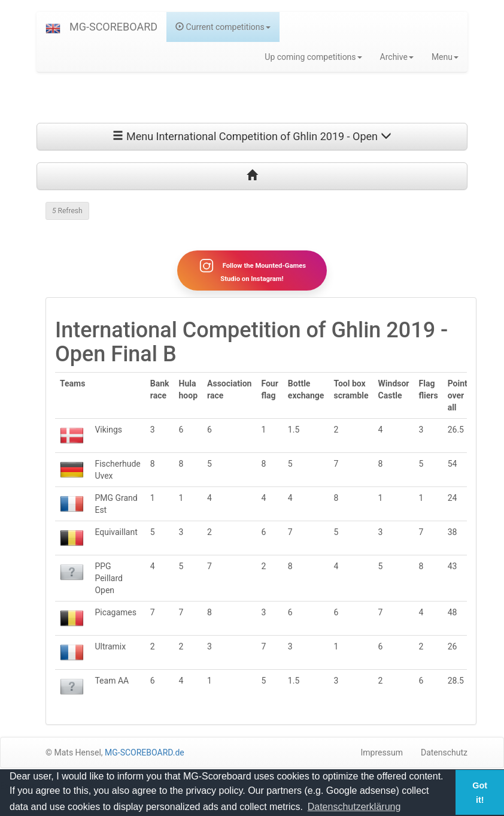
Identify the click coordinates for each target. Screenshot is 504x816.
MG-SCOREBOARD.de (145, 752)
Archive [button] (397, 57)
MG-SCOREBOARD (113, 27)
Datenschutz (444, 752)
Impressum (382, 752)
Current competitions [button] (223, 27)
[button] (53, 27)
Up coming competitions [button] (313, 57)
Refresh (67, 211)
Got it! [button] (480, 793)
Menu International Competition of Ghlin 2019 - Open (252, 136)
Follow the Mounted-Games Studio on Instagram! (252, 270)
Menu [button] (445, 57)
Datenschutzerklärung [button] (354, 807)
